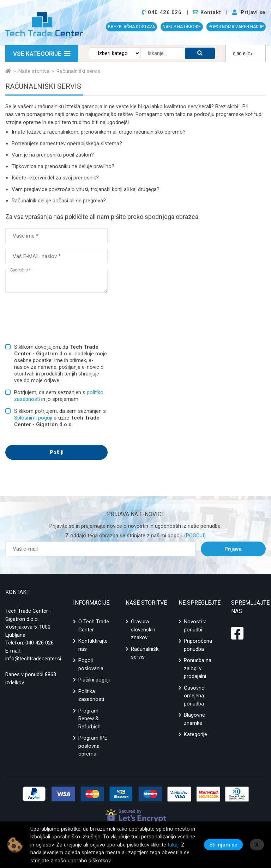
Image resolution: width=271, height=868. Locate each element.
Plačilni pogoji (94, 680)
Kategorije (195, 734)
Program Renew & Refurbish (89, 719)
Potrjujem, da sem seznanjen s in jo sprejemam (59, 396)
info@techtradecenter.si (33, 659)
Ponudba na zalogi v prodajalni (198, 668)
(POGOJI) (194, 536)
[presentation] (59, 314)
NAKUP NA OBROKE (182, 27)
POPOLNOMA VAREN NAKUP (236, 27)
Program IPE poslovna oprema (93, 746)
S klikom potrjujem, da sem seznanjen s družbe (60, 418)
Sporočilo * (20, 270)
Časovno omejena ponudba (194, 696)
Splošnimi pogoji (33, 418)
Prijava (233, 549)
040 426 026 (40, 643)
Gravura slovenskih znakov (143, 629)
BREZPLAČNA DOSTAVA (131, 27)
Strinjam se (223, 845)
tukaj (173, 845)
